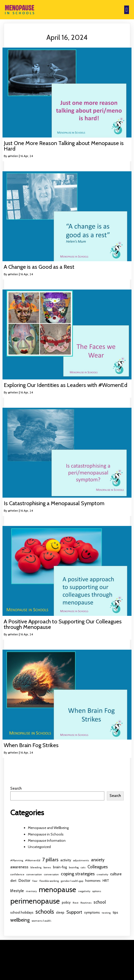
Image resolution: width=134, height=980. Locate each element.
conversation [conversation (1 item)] (34, 874)
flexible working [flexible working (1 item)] (49, 881)
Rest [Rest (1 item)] (76, 903)
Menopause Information (47, 841)
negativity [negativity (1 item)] (84, 891)
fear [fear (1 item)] (35, 881)
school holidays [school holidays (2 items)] (22, 912)
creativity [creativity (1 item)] (102, 874)
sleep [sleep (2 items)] (60, 912)
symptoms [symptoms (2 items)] (92, 912)
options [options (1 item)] (97, 891)
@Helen (13, 156)
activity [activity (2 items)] (66, 860)
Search (16, 788)
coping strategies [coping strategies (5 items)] (78, 874)
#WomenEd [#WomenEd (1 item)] (33, 860)
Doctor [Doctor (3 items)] (24, 880)
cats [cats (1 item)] (83, 867)
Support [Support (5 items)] (74, 912)
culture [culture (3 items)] (116, 874)
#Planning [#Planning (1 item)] (17, 860)
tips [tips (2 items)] (115, 912)
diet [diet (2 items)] (13, 881)
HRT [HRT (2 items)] (106, 881)
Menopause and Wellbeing (48, 828)
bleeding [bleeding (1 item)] (36, 867)
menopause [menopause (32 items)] (57, 889)
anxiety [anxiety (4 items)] (98, 860)
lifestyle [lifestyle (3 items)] (17, 891)
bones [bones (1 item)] (47, 867)
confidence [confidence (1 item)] (17, 874)
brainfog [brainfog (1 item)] (74, 867)
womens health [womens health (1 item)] (41, 921)
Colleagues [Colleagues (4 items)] (98, 867)
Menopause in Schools (46, 834)
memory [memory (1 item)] (31, 891)
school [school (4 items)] (100, 902)
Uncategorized (39, 847)
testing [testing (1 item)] (106, 913)
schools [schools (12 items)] (45, 912)
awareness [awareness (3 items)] (19, 867)
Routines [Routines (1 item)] (86, 903)
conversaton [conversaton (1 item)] (51, 874)
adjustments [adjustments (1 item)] (81, 860)
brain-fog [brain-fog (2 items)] (60, 867)
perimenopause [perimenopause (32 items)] (35, 901)
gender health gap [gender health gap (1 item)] (72, 881)
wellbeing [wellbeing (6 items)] (20, 920)
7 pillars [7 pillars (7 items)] (50, 860)
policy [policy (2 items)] (66, 902)
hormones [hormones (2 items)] (93, 881)
